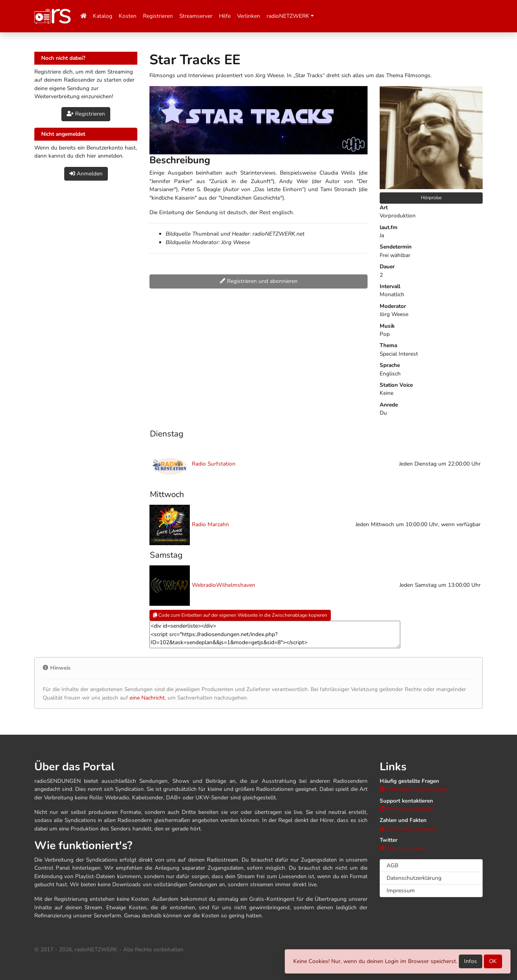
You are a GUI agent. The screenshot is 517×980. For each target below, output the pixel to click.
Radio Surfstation (214, 464)
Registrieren (158, 16)
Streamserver (196, 16)
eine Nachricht (147, 698)
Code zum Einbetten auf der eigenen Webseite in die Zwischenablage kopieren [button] (240, 615)
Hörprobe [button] (431, 198)
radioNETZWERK (288, 16)
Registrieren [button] (86, 114)
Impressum (401, 890)
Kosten (128, 16)
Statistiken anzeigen (408, 829)
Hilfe (225, 16)
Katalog (103, 16)
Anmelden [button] (86, 174)
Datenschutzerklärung (414, 878)
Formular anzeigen (406, 809)
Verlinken (249, 16)
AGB (392, 865)
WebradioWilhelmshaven (224, 585)
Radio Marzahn (210, 524)
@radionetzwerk (404, 848)
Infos (471, 961)
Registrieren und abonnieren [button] (259, 281)
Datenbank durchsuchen (414, 789)
